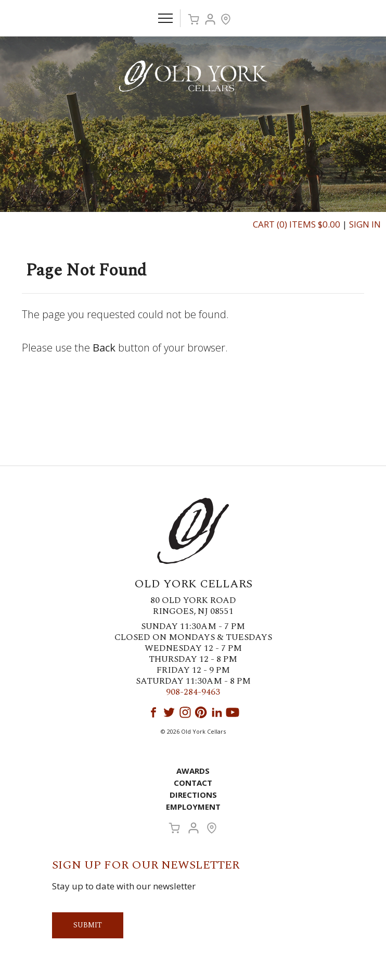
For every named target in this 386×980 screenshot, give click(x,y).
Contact (193, 783)
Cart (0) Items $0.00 (297, 224)
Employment (193, 807)
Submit (88, 925)
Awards (193, 771)
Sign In (365, 224)
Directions (193, 795)
